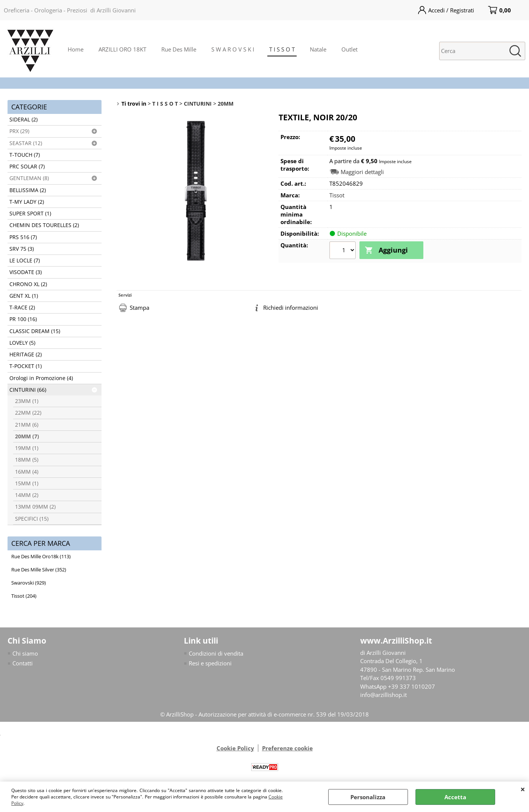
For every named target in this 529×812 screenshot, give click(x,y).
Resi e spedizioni (210, 663)
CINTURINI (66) (28, 390)
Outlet (349, 49)
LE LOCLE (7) (25, 261)
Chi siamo (25, 653)
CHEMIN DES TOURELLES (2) (44, 225)
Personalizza (368, 797)
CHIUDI (523, 789)
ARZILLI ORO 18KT (122, 49)
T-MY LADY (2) (27, 202)
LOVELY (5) (22, 343)
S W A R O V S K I (233, 49)
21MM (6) (27, 425)
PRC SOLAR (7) (27, 167)
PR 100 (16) (23, 319)
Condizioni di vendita (216, 653)
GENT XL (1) (24, 296)
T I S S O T (282, 49)
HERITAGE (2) (26, 354)
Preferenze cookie (287, 748)
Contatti (23, 663)
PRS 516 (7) (23, 237)
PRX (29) (19, 131)
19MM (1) (27, 448)
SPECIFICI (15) (32, 519)
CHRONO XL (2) (28, 284)
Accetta (455, 797)
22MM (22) (28, 413)
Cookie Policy (235, 748)
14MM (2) (27, 495)
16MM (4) (27, 472)
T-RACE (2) (22, 308)
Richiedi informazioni (291, 308)
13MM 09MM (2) (35, 507)
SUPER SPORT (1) (30, 214)
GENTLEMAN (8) (29, 178)
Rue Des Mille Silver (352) (39, 570)
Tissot (337, 195)
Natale (318, 49)
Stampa (139, 308)
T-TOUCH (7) (25, 155)
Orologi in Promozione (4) (41, 378)
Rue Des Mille (179, 49)
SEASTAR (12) (26, 143)
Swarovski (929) (29, 583)
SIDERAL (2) (23, 120)
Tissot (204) (24, 596)
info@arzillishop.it (383, 695)
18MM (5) (27, 460)
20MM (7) (27, 436)
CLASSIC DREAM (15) (35, 331)
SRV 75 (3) (22, 249)
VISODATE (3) (26, 272)
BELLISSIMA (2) (28, 190)
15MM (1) (27, 483)
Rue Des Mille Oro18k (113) (41, 556)
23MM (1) (27, 401)
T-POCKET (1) (26, 366)
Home (76, 49)
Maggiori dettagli (362, 172)
